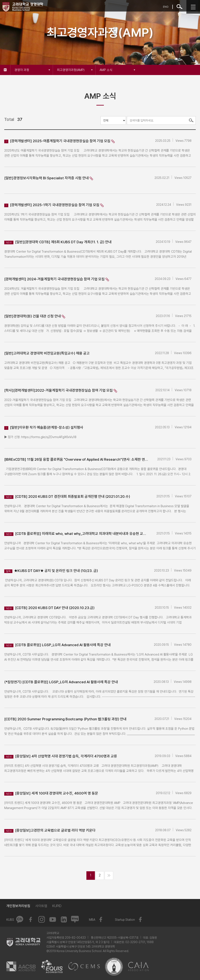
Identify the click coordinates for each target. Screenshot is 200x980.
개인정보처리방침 (18, 906)
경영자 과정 (32, 70)
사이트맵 (41, 906)
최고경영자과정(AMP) (75, 70)
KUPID (57, 906)
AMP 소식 (117, 70)
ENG (166, 7)
